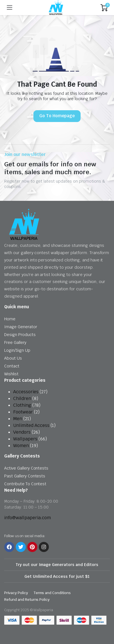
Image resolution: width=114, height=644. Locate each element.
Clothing (22, 405)
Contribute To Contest (25, 484)
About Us (13, 358)
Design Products (20, 335)
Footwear (23, 412)
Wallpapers (25, 439)
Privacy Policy (16, 593)
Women (21, 446)
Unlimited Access (31, 425)
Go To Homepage (57, 116)
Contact (12, 366)
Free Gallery (15, 342)
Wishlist (11, 374)
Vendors (22, 432)
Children (22, 398)
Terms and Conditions (52, 593)
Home (10, 319)
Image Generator (21, 327)
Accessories (26, 392)
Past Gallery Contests (25, 476)
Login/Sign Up (17, 350)
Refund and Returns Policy (27, 600)
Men (18, 419)
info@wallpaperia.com (28, 518)
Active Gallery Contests (26, 468)
